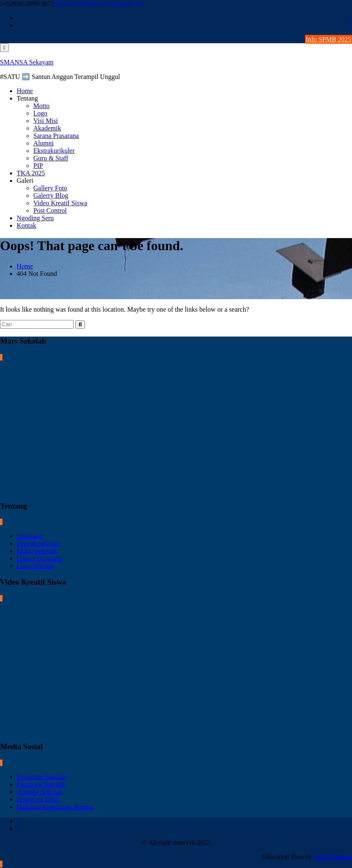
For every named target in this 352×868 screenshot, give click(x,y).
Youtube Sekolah (39, 792)
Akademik (47, 128)
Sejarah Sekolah (38, 543)
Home (25, 91)
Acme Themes (333, 857)
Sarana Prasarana (56, 136)
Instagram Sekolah (42, 777)
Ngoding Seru (35, 218)
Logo (40, 113)
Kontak (26, 225)
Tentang (27, 98)
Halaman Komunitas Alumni (55, 807)
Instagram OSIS (38, 799)
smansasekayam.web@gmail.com (99, 4)
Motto (41, 106)
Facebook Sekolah (41, 784)
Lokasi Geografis (40, 558)
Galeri (25, 181)
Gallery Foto (50, 188)
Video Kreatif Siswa (60, 203)
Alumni (43, 143)
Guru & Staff (51, 158)
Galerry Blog (51, 195)
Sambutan (30, 536)
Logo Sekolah (35, 566)
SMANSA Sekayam (27, 62)
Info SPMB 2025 (328, 39)
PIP (38, 166)
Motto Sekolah (36, 551)
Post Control (50, 210)
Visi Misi (46, 121)
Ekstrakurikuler (54, 151)
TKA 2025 (31, 173)
